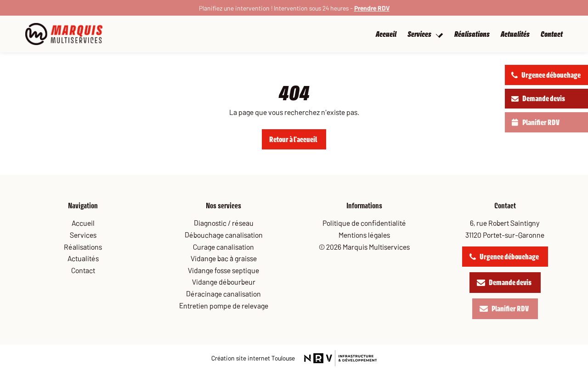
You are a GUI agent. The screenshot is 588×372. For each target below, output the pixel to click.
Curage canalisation (223, 246)
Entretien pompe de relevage (224, 305)
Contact (552, 34)
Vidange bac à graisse (224, 258)
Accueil (392, 34)
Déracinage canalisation (223, 293)
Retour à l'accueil (293, 139)
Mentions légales (364, 235)
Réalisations (472, 34)
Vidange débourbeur (224, 281)
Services (425, 34)
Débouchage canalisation (224, 235)
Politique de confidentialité (364, 223)
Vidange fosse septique (223, 270)
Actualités (515, 34)
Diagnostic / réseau (224, 223)
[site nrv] (253, 358)
